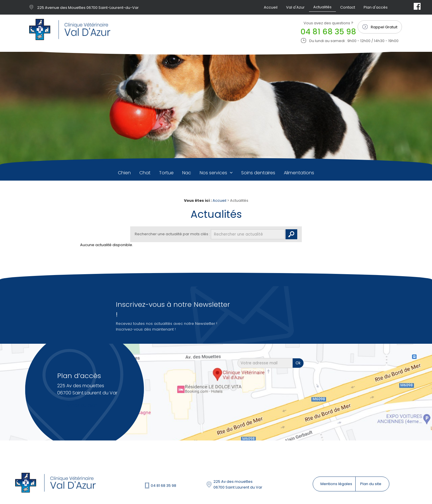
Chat (145, 173)
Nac (187, 173)
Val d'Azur (295, 7)
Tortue (166, 173)
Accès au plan (82, 405)
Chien (124, 173)
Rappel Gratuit (384, 27)
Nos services (214, 173)
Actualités (322, 7)
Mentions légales (337, 484)
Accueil (271, 7)
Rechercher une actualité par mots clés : (172, 234)
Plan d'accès (376, 7)
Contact (348, 7)
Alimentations (299, 173)
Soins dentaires (258, 173)
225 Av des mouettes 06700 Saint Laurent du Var (238, 484)
